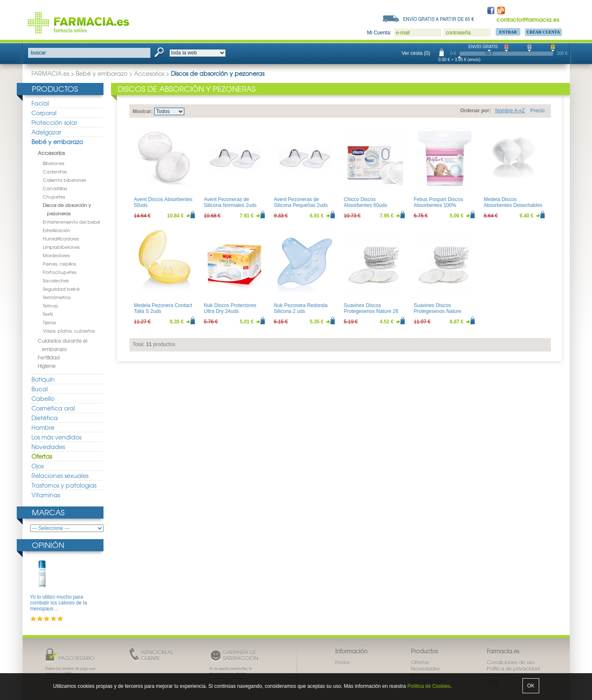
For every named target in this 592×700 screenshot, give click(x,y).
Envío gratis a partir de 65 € (439, 19)
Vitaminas (46, 495)
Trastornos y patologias (64, 485)
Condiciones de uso (511, 662)
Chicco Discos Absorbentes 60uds (366, 202)
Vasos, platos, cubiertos (69, 331)
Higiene (47, 366)
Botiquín (43, 379)
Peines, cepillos (59, 263)
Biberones (53, 163)
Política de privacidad (513, 669)
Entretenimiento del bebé (71, 222)
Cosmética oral (53, 408)
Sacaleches (56, 280)
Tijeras (49, 322)
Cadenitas (55, 171)
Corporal (44, 113)
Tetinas (50, 305)
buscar (39, 53)
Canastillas (55, 188)
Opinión (48, 545)
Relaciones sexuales (60, 475)
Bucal (40, 389)
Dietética (45, 418)
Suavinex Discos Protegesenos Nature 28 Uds (371, 311)
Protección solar (54, 122)
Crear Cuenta (543, 32)
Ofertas (42, 456)
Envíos (343, 662)
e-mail (403, 33)
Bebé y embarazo (102, 73)
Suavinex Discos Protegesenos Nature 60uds (438, 311)
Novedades (48, 447)
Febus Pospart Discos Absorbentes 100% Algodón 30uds (438, 205)
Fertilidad (49, 357)
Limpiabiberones (61, 247)
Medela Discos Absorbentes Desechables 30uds (513, 205)
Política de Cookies (429, 686)
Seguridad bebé (61, 289)
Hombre (43, 427)
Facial (40, 103)
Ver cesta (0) (416, 53)
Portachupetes (59, 272)
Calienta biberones (64, 180)
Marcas (48, 512)
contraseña (458, 33)
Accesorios (149, 73)
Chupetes (54, 196)
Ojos (37, 466)
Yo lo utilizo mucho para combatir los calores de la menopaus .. (59, 603)
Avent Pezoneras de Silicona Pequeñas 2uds (301, 202)
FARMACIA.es (50, 73)
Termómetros (57, 297)
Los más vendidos (56, 437)
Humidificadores (61, 238)
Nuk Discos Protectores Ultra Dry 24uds (230, 308)
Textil (48, 314)
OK (531, 686)
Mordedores (56, 255)
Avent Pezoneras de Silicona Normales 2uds (230, 202)
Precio (538, 111)
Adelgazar (46, 132)
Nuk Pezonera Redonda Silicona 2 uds (301, 308)
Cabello (43, 398)
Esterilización (57, 230)
